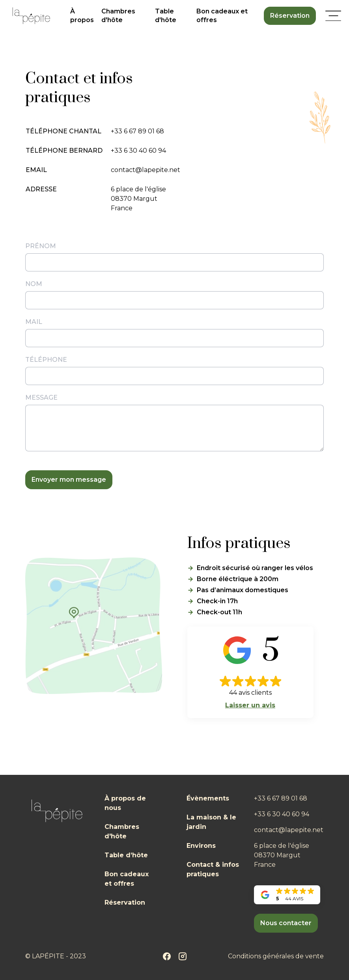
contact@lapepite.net (146, 170)
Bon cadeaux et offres (222, 16)
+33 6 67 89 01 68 (137, 131)
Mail (34, 322)
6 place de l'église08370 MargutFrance (138, 199)
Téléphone (46, 360)
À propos (82, 16)
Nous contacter (286, 923)
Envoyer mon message (69, 480)
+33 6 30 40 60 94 (138, 151)
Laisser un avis (250, 705)
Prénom (41, 246)
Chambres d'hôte (118, 16)
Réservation (290, 16)
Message (41, 397)
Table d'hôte (166, 16)
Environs (201, 846)
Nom (34, 284)
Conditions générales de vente (276, 956)
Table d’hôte (126, 855)
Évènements (208, 798)
